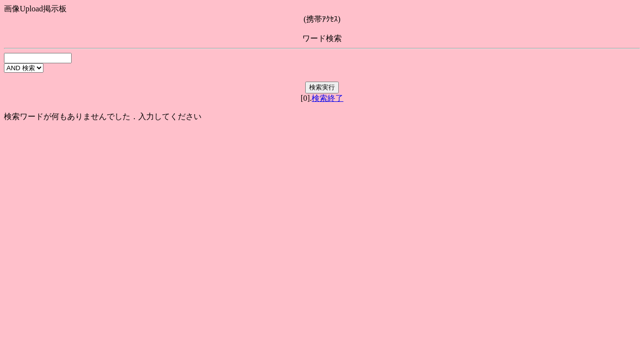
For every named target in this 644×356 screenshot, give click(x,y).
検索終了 (327, 98)
